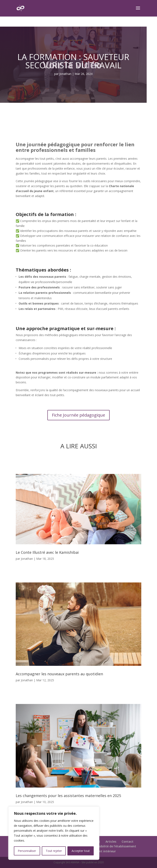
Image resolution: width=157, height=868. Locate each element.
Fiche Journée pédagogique (78, 415)
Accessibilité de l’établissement (114, 846)
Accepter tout (81, 851)
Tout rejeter (54, 851)
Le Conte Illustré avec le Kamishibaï (47, 552)
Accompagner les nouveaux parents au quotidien (59, 674)
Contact (128, 841)
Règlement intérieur (101, 851)
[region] (54, 833)
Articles (111, 841)
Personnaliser (27, 851)
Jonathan (65, 74)
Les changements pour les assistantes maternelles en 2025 (68, 796)
